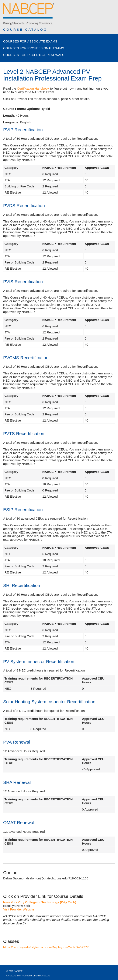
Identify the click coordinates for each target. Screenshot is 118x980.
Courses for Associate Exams (30, 41)
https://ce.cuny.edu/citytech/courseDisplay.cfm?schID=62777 (46, 947)
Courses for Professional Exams (34, 48)
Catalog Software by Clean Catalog (28, 976)
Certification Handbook (33, 88)
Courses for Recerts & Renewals (34, 55)
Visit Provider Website (19, 909)
